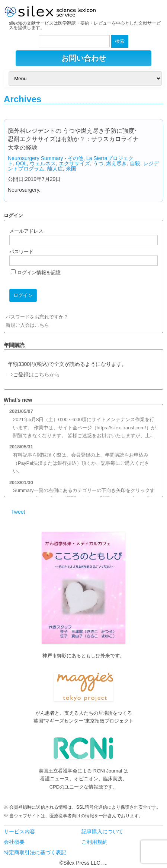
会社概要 (14, 842)
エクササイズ (74, 163)
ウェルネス (43, 163)
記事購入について (102, 831)
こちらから (47, 375)
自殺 (135, 163)
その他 (76, 158)
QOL (22, 163)
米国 (71, 169)
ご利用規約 (94, 842)
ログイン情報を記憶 (36, 272)
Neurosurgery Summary (36, 158)
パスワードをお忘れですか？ (37, 317)
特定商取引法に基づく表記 (35, 852)
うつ (98, 163)
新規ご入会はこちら (27, 325)
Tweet (18, 512)
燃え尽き (116, 163)
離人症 (55, 169)
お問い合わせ (84, 58)
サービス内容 (19, 831)
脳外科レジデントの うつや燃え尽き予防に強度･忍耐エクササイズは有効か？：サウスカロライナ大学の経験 (73, 139)
